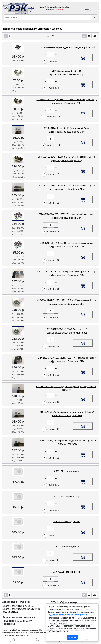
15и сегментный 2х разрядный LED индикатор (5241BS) (67, 47)
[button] (45, 61)
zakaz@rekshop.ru (47, 7)
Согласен (72, 637)
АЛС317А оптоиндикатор (67, 471)
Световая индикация (24, 29)
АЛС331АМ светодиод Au (67, 547)
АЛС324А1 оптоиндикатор (67, 522)
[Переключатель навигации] (87, 8)
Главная (6, 29)
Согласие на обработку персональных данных (20, 630)
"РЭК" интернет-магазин (14, 635)
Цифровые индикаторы (50, 29)
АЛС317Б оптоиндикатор (67, 496)
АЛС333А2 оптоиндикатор (67, 572)
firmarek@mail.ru (62, 7)
